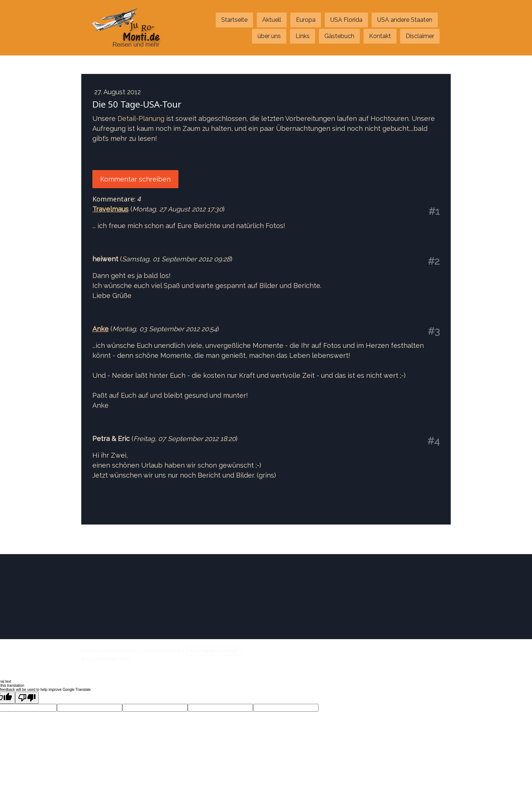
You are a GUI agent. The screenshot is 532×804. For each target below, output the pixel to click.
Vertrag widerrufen (214, 651)
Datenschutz (125, 651)
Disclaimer (420, 36)
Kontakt (380, 36)
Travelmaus (110, 209)
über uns (269, 36)
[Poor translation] (27, 698)
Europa (306, 20)
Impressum (94, 651)
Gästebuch (339, 36)
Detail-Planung (141, 118)
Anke (100, 329)
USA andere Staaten (405, 20)
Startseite (234, 20)
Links (303, 36)
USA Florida (346, 20)
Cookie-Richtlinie (163, 651)
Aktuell (272, 20)
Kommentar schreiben (135, 179)
